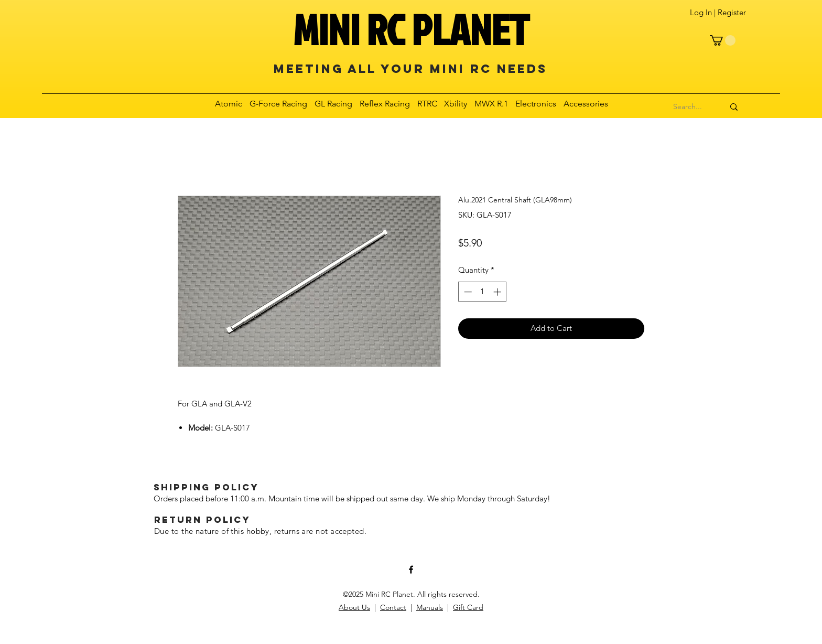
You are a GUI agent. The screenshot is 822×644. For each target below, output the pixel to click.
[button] (723, 40)
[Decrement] (467, 292)
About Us (354, 607)
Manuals (430, 607)
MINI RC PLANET (411, 29)
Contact (393, 607)
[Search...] (688, 107)
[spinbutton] (483, 292)
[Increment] (498, 292)
